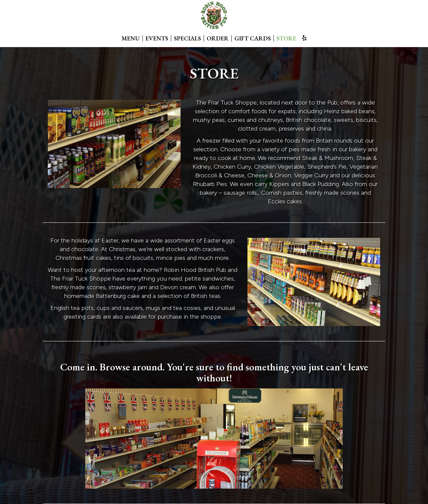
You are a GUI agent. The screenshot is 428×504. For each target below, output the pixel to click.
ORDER (218, 38)
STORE (286, 38)
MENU (131, 38)
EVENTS (157, 38)
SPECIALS (187, 38)
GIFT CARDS (253, 38)
